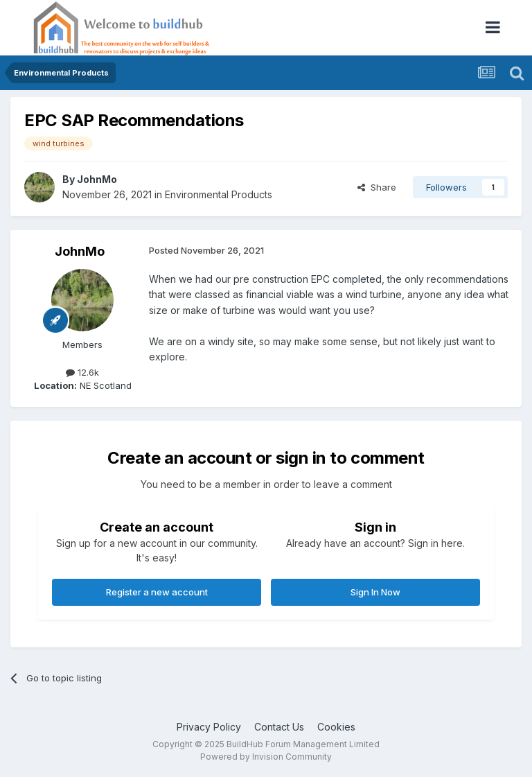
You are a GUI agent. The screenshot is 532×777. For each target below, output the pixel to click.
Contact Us (279, 727)
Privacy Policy (209, 727)
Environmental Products (219, 194)
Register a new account (157, 592)
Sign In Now (375, 592)
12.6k (82, 372)
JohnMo (97, 179)
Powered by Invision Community (266, 757)
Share (377, 187)
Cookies (336, 727)
